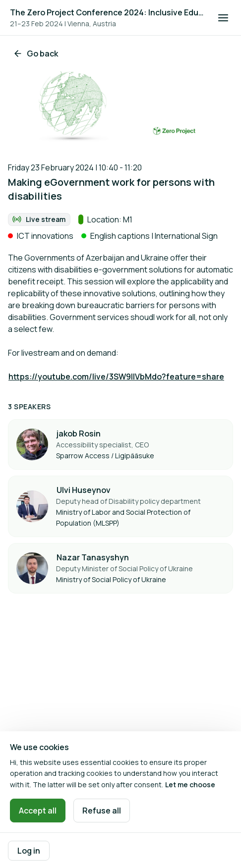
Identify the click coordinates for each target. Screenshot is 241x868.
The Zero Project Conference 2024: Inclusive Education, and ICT (108, 12)
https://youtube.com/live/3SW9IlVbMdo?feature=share (116, 377)
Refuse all (102, 811)
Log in (29, 851)
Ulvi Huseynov (84, 490)
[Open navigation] (223, 18)
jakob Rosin (79, 434)
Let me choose (190, 785)
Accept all (38, 811)
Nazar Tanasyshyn (93, 557)
